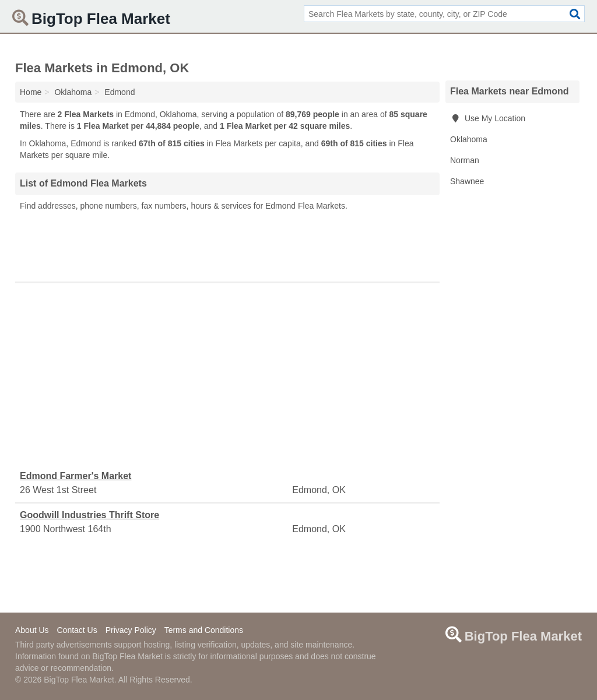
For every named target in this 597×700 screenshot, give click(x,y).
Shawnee (467, 181)
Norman (465, 160)
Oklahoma (469, 139)
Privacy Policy (131, 630)
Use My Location (488, 118)
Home (31, 92)
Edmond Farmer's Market (75, 476)
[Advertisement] (227, 244)
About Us (32, 630)
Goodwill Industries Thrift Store (89, 515)
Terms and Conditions (204, 630)
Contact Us (77, 630)
